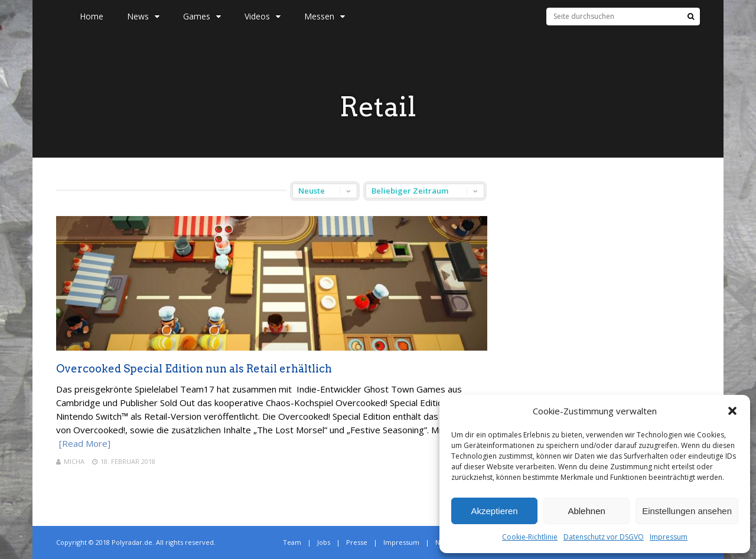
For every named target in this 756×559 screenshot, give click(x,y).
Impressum (669, 537)
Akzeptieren (494, 511)
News (143, 16)
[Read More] (85, 443)
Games (202, 16)
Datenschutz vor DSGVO (604, 537)
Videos (263, 16)
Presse (357, 542)
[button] (732, 411)
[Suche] (691, 17)
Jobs (324, 542)
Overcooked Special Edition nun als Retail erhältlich (194, 369)
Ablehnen (586, 511)
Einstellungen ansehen (687, 511)
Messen (325, 16)
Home (92, 16)
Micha (74, 461)
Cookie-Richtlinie (530, 537)
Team (292, 542)
